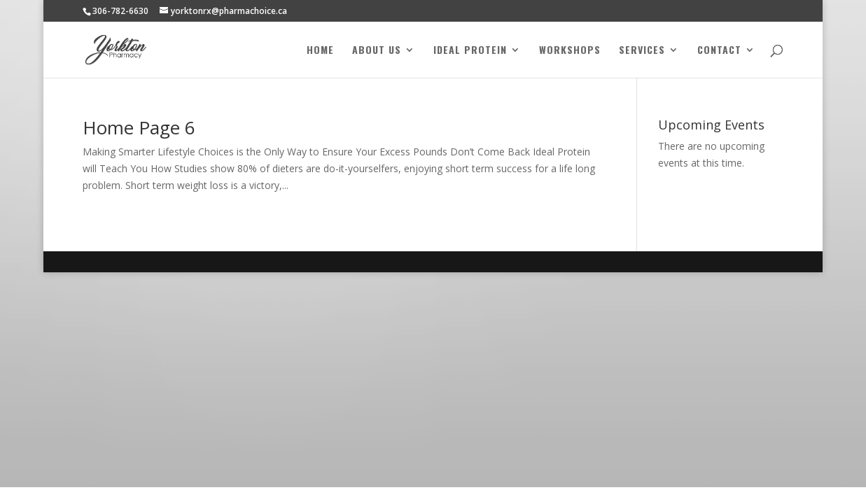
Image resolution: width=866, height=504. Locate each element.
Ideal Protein (470, 51)
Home (320, 51)
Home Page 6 (139, 127)
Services (642, 51)
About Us (377, 51)
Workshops (570, 51)
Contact (719, 51)
